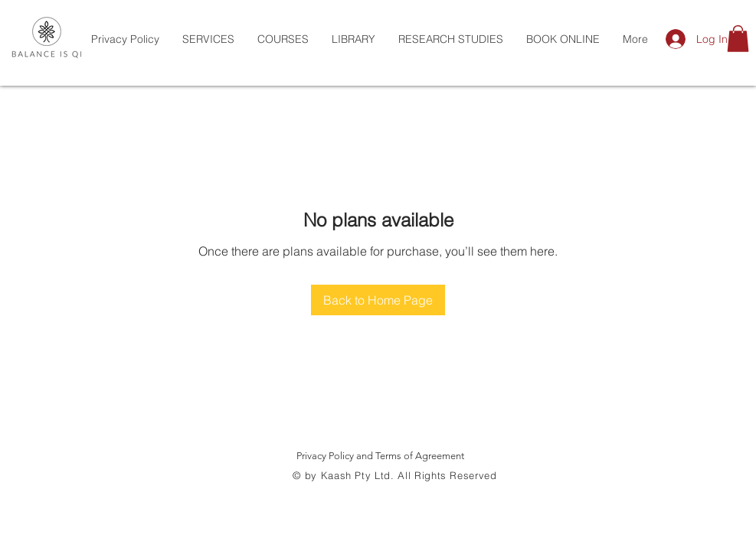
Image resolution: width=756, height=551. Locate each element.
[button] (738, 39)
